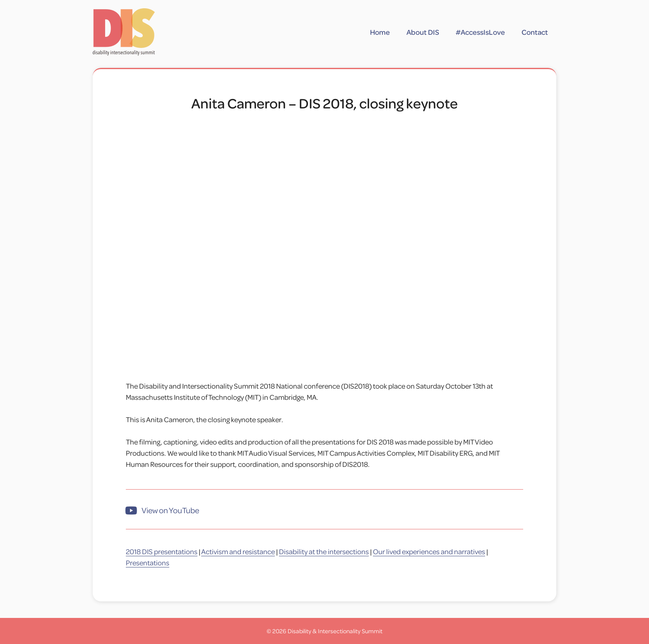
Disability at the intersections (324, 551)
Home (380, 32)
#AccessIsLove (480, 32)
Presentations (148, 562)
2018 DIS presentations (162, 551)
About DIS (423, 32)
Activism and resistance (238, 551)
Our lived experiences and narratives (429, 551)
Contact (535, 32)
